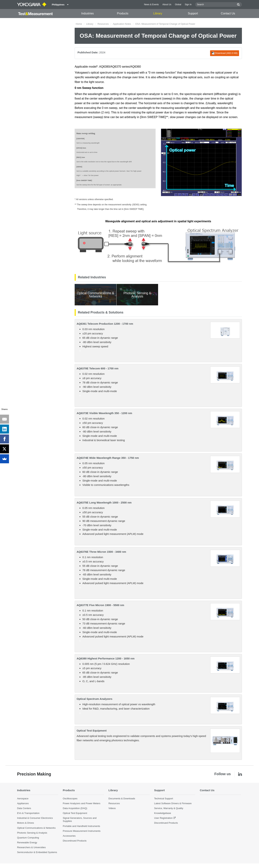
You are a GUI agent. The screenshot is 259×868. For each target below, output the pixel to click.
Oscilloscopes (70, 799)
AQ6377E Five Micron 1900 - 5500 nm (100, 605)
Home (79, 24)
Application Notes (122, 24)
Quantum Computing (28, 838)
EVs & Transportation (28, 813)
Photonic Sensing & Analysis (32, 833)
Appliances (23, 803)
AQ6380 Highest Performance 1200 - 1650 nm (106, 658)
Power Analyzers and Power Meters (82, 803)
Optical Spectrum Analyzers (95, 699)
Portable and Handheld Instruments (81, 826)
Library (158, 13)
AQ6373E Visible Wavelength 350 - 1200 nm (104, 413)
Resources (103, 24)
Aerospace (23, 799)
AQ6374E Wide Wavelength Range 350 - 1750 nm (108, 458)
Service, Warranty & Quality (169, 808)
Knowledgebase (163, 813)
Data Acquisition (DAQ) (75, 808)
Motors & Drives (26, 823)
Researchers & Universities (31, 847)
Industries (88, 13)
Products (123, 13)
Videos (112, 808)
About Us (167, 5)
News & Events (151, 5)
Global (178, 5)
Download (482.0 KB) (225, 53)
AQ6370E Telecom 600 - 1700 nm (97, 368)
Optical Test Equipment (92, 731)
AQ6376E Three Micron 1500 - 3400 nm (101, 552)
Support (193, 13)
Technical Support (164, 799)
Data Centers (24, 808)
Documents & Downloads (122, 799)
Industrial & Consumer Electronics (35, 818)
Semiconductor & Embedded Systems (37, 852)
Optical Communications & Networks (36, 828)
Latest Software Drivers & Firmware (173, 803)
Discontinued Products (75, 841)
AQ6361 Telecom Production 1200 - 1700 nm (105, 324)
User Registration (163, 818)
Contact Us (228, 13)
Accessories (69, 836)
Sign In (188, 5)
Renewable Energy (27, 842)
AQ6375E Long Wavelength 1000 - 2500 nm (104, 503)
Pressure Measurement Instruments (82, 831)
